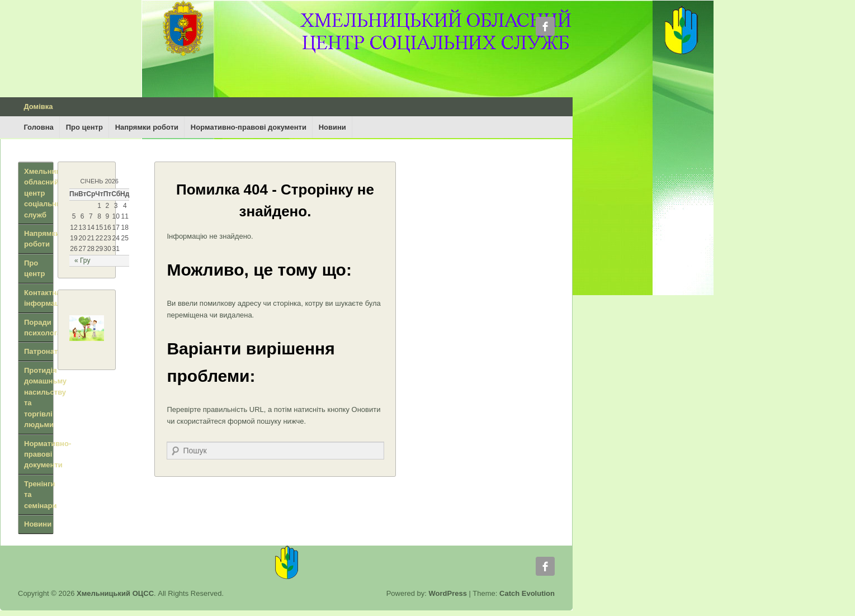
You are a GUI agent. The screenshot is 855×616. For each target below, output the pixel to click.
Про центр (84, 127)
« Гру (82, 260)
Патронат (41, 351)
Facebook (545, 26)
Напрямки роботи (147, 127)
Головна (38, 127)
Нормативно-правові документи (249, 127)
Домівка (38, 106)
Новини (332, 127)
